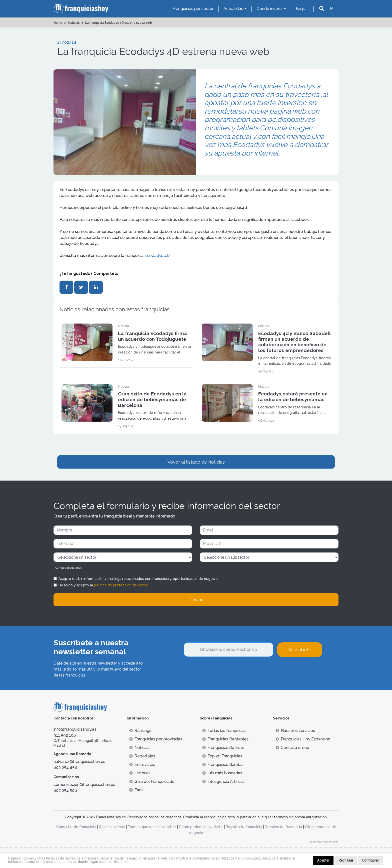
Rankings (140, 731)
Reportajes (142, 756)
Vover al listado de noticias (196, 462)
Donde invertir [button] (270, 9)
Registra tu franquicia (244, 827)
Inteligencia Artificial (223, 781)
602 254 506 (65, 790)
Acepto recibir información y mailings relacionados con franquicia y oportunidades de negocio (138, 579)
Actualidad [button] (233, 9)
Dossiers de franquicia (283, 827)
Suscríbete (300, 650)
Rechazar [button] (346, 860)
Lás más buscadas (222, 773)
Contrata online (292, 748)
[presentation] (221, 671)
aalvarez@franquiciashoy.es (79, 762)
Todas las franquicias (224, 731)
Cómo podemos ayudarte (201, 827)
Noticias (139, 748)
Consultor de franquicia (76, 827)
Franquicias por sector (193, 9)
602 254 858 (65, 768)
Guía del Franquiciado (152, 781)
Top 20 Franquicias (222, 756)
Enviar (196, 600)
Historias (140, 773)
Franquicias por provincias (156, 739)
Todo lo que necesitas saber (152, 827)
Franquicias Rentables (225, 739)
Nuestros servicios (295, 731)
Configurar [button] (371, 860)
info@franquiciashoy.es (75, 729)
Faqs (300, 9)
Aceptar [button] (323, 860)
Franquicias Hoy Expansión (303, 739)
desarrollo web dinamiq (324, 842)
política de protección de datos (121, 585)
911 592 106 (65, 735)
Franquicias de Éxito (223, 748)
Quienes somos (112, 827)
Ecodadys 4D (157, 256)
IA (332, 9)
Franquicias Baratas (223, 765)
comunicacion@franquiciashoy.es (84, 784)
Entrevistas (142, 765)
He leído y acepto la (103, 585)
